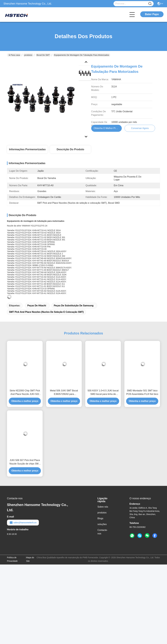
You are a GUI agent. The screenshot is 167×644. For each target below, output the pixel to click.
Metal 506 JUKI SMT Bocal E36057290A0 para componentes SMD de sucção (64, 393)
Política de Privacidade (12, 559)
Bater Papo (152, 14)
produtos (28, 55)
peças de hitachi (37, 306)
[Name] (150, 4)
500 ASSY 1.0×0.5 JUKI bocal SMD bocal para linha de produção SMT (103, 393)
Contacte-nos (102, 532)
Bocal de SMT (43, 55)
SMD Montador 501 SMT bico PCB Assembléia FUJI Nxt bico (142, 392)
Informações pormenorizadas (27, 149)
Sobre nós (103, 507)
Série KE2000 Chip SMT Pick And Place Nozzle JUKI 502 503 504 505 (25, 393)
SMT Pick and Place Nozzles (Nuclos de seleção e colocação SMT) (46, 312)
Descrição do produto (70, 149)
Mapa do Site (30, 559)
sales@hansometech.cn (23, 523)
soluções (102, 524)
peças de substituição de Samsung (74, 306)
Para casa (14, 55)
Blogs (100, 518)
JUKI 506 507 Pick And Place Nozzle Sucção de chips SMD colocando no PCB (25, 462)
